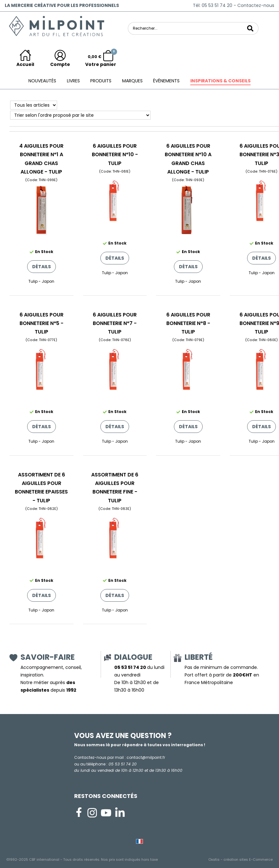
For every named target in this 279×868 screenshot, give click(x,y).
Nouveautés (42, 81)
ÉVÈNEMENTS (166, 81)
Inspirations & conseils (220, 81)
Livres (73, 81)
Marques (132, 81)
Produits (101, 81)
